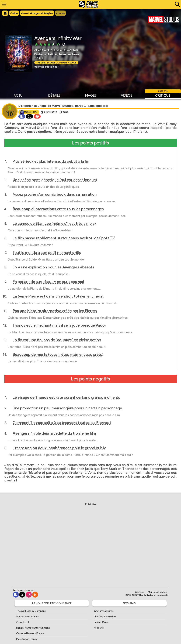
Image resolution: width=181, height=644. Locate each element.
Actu (18, 95)
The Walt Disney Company (31, 611)
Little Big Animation (105, 617)
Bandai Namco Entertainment (33, 628)
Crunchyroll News (104, 611)
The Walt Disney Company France (56, 63)
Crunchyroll (23, 622)
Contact (139, 592)
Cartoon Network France (30, 633)
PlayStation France (27, 639)
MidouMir (99, 628)
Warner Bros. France (28, 617)
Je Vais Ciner (101, 622)
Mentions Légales (157, 592)
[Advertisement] (90, 542)
